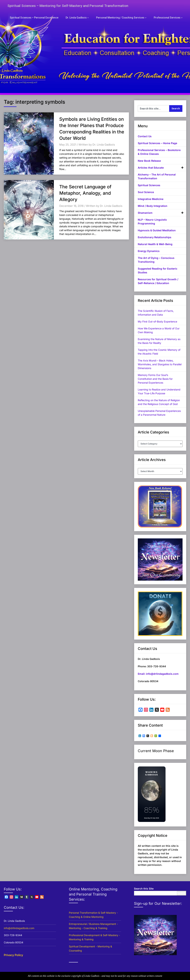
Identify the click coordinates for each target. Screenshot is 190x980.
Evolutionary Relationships (155, 237)
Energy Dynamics (149, 251)
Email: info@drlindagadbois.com (158, 674)
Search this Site (144, 889)
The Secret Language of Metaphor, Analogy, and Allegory (85, 193)
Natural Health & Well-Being (155, 244)
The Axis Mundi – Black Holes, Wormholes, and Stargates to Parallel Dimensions (160, 364)
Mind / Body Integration (153, 206)
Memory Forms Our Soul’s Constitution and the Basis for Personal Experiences (155, 379)
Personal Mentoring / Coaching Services (123, 18)
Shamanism (145, 213)
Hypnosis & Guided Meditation (157, 230)
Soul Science (146, 192)
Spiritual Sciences (149, 185)
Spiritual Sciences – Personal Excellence (41, 18)
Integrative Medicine (151, 199)
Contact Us (145, 136)
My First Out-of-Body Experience (157, 322)
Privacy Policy (13, 955)
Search (181, 893)
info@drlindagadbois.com (19, 928)
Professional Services (168, 18)
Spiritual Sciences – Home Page (157, 143)
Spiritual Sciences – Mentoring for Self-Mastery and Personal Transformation (69, 6)
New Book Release (149, 161)
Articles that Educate (151, 168)
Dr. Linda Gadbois (81, 18)
